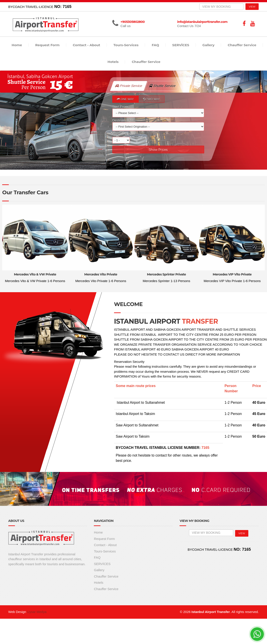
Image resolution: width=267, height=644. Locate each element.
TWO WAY (151, 99)
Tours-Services (126, 45)
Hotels (113, 62)
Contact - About (86, 45)
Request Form (47, 45)
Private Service (129, 86)
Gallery (208, 45)
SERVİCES (181, 45)
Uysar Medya (37, 612)
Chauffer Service (242, 45)
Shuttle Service (165, 84)
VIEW (252, 7)
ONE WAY (126, 99)
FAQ (155, 45)
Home (17, 45)
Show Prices (159, 149)
